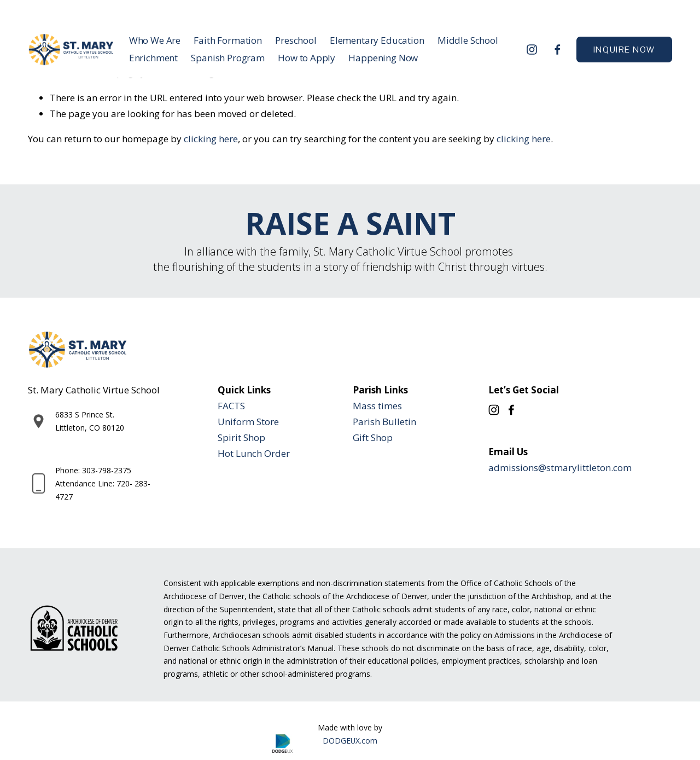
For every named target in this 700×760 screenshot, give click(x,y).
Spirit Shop (241, 437)
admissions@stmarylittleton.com (560, 468)
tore (270, 422)
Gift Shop (373, 437)
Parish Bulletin (384, 422)
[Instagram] (532, 50)
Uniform (236, 422)
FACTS (231, 406)
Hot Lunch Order (254, 453)
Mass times (377, 406)
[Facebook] (558, 50)
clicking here (211, 139)
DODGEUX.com (350, 741)
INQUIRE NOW (624, 50)
